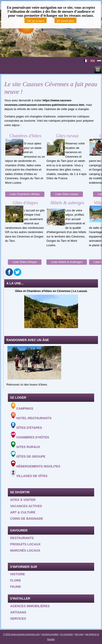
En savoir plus (65, 21)
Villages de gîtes (29, 474)
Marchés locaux (25, 550)
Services (18, 619)
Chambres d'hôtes (30, 436)
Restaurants (22, 538)
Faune (16, 587)
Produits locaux (25, 544)
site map (79, 634)
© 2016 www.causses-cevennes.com (22, 634)
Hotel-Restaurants (31, 416)
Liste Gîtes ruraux (67, 194)
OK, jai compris (36, 21)
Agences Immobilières (30, 606)
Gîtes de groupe (28, 455)
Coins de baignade (27, 519)
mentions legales (50, 634)
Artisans (18, 612)
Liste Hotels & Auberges (67, 262)
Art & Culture (23, 512)
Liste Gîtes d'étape (25, 262)
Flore (16, 580)
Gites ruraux (25, 445)
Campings (22, 406)
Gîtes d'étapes (26, 426)
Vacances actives (26, 506)
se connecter (67, 634)
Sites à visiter (23, 500)
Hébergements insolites (36, 464)
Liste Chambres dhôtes (25, 194)
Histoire (18, 574)
